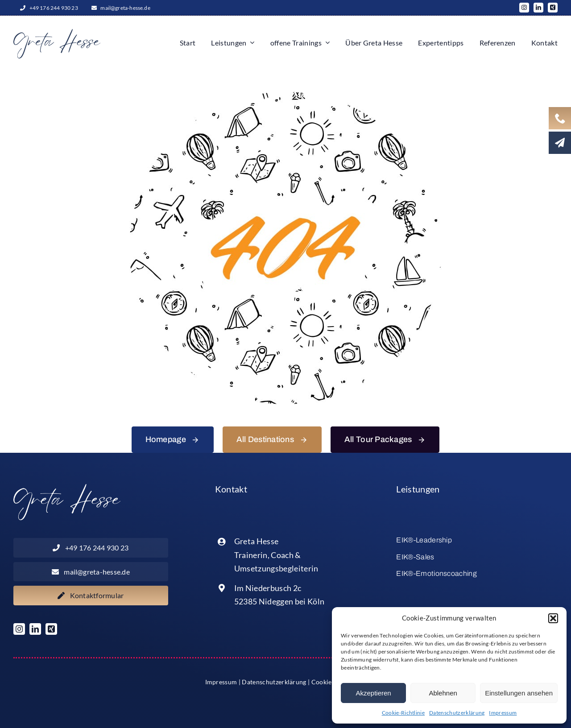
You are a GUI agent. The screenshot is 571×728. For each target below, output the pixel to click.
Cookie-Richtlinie (403, 713)
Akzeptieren (373, 693)
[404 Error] (285, 95)
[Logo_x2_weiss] (67, 487)
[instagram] (524, 8)
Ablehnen (443, 693)
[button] (553, 618)
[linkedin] (538, 8)
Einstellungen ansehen (519, 693)
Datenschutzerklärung (457, 713)
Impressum (503, 713)
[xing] (553, 8)
